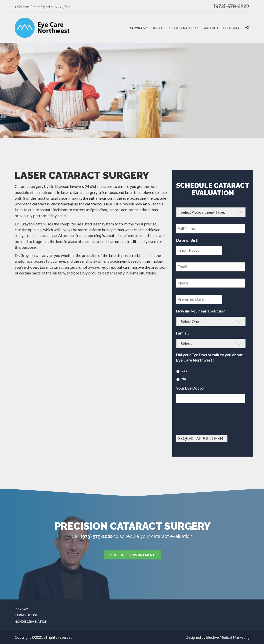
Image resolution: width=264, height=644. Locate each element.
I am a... (182, 333)
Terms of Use (26, 615)
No (184, 379)
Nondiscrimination (31, 622)
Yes (184, 371)
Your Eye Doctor (190, 388)
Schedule (232, 28)
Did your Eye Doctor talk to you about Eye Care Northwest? (209, 357)
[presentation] (214, 417)
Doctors (160, 28)
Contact (211, 28)
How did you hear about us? (200, 311)
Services (137, 28)
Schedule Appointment (132, 555)
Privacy (21, 609)
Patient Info (185, 28)
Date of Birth (188, 240)
